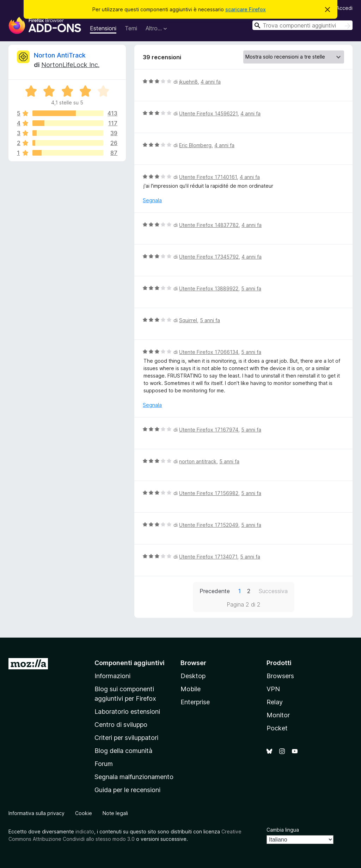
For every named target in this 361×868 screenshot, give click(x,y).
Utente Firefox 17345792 (209, 257)
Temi (131, 28)
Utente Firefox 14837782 (209, 225)
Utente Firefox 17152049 (209, 525)
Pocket (277, 728)
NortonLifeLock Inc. (70, 65)
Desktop (193, 676)
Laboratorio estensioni (127, 712)
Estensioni (103, 28)
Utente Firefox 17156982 (209, 493)
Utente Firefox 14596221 (208, 113)
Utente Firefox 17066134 (209, 352)
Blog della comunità (123, 751)
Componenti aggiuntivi (130, 663)
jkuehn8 (188, 82)
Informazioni (112, 676)
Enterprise (195, 702)
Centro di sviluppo (121, 725)
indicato (85, 831)
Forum (104, 764)
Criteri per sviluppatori (126, 738)
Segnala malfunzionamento (134, 777)
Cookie (84, 813)
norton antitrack (198, 461)
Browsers (280, 676)
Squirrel (188, 320)
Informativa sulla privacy (36, 813)
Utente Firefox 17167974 (209, 430)
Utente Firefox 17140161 (208, 177)
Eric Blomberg (195, 145)
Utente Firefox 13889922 (209, 288)
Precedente (215, 591)
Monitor (278, 715)
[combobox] (302, 25)
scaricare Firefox (246, 9)
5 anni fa (251, 288)
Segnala (152, 200)
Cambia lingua (283, 830)
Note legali (115, 813)
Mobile (191, 689)
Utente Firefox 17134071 (208, 557)
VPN (273, 689)
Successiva (273, 591)
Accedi (344, 8)
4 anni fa (211, 82)
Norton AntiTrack (60, 55)
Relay (275, 702)
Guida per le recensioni (127, 790)
